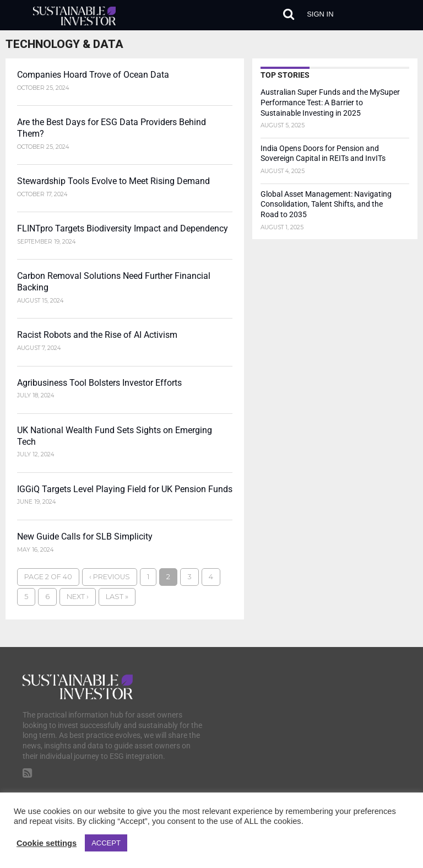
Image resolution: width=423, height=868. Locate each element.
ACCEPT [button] (106, 843)
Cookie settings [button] (47, 843)
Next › (78, 597)
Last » (117, 597)
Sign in (320, 14)
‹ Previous (110, 577)
